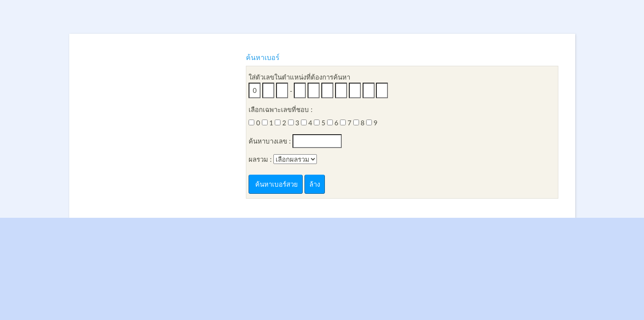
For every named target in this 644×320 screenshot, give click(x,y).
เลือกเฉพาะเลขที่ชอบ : (281, 109)
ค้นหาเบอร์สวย (276, 184)
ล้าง (315, 184)
